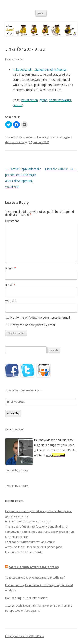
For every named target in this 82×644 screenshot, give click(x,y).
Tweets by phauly (17, 470)
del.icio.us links (15, 142)
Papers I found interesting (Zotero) (34, 567)
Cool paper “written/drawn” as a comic (30, 542)
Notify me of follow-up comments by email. (40, 317)
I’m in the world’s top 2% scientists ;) (28, 521)
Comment (12, 221)
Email (10, 284)
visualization (29, 100)
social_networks (60, 100)
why (55, 455)
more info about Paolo (61, 450)
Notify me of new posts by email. (33, 325)
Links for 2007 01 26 (61, 169)
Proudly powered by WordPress (24, 636)
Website (11, 301)
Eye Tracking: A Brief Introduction (26, 598)
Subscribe (13, 413)
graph (44, 100)
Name (11, 268)
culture (17, 105)
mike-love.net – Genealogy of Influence (40, 69)
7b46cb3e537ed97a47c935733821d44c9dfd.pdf (35, 577)
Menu (41, 13)
